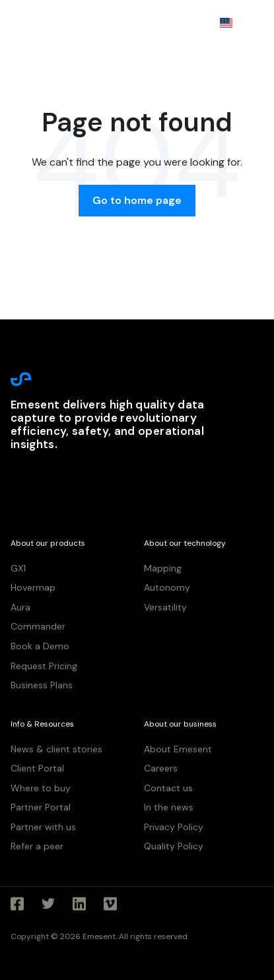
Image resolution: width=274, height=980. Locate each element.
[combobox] (235, 23)
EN (235, 22)
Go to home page (137, 200)
